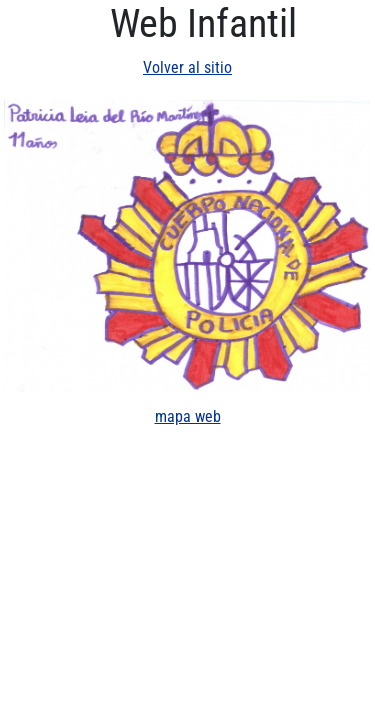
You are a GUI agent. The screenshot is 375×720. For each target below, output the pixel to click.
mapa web (188, 416)
